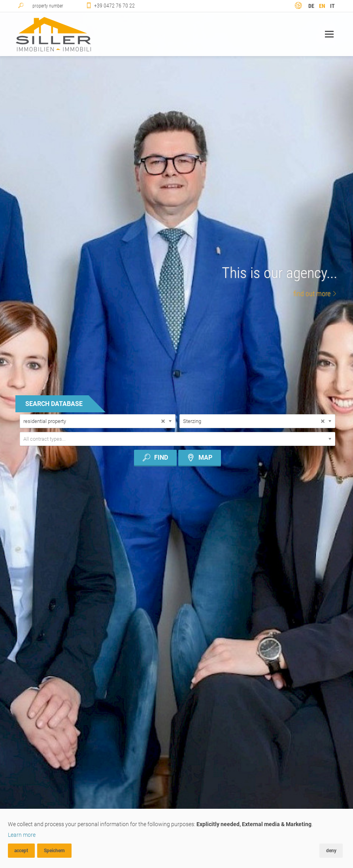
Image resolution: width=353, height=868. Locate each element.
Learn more (22, 835)
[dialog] (176, 838)
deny (331, 851)
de (311, 6)
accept (21, 851)
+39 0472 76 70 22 (114, 6)
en (322, 6)
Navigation (329, 34)
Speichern (54, 851)
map (200, 457)
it (332, 6)
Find (155, 457)
